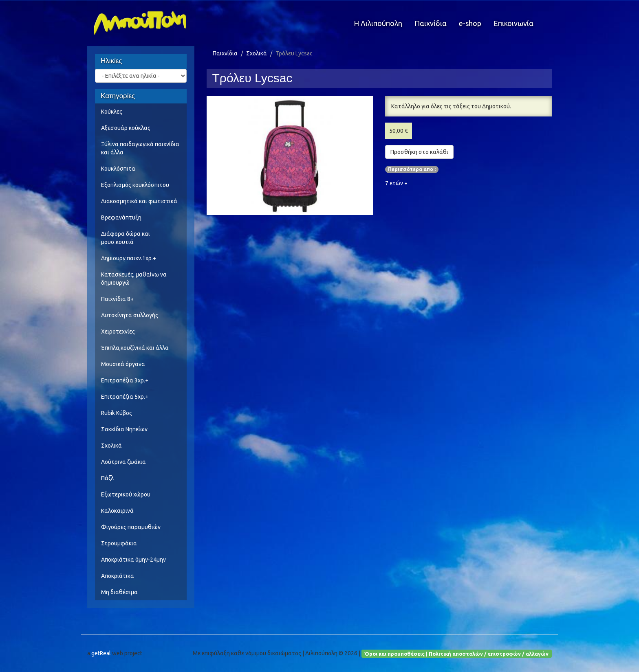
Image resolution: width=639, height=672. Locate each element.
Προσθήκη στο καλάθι (419, 152)
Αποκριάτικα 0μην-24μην (133, 560)
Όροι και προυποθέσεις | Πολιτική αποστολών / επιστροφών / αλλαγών (456, 653)
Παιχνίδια (431, 23)
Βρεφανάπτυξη (121, 217)
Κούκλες (112, 112)
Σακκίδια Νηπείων (124, 429)
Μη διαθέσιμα (119, 592)
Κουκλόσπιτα (118, 169)
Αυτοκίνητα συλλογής (130, 315)
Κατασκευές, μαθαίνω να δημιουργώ (134, 279)
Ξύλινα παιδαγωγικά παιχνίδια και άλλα (140, 148)
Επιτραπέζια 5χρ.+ (125, 397)
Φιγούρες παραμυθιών (131, 527)
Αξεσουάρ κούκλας (126, 128)
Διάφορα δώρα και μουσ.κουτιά (126, 238)
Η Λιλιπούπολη (378, 23)
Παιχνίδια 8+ (117, 299)
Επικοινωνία (513, 23)
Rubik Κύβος (117, 413)
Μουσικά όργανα (123, 364)
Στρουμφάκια (119, 543)
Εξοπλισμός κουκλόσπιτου (135, 185)
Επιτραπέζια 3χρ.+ (125, 380)
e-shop (470, 23)
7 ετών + (396, 183)
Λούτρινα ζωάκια (123, 462)
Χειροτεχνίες (118, 332)
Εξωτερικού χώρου (126, 494)
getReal (101, 653)
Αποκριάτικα (118, 576)
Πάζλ (107, 478)
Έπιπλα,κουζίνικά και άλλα (135, 348)
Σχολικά (111, 446)
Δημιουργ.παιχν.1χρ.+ (129, 258)
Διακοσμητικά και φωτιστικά (139, 201)
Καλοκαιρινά (117, 511)
